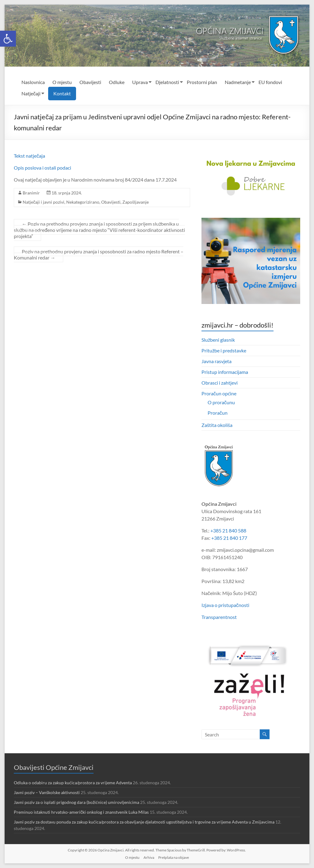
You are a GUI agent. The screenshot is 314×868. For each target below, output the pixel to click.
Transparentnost (219, 617)
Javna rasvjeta (216, 361)
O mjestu (62, 82)
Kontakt (62, 93)
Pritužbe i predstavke (224, 350)
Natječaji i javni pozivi (44, 202)
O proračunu (221, 402)
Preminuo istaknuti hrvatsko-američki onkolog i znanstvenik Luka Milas (81, 812)
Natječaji (31, 93)
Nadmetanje (238, 82)
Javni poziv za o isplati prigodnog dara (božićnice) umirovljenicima (77, 802)
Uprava (140, 82)
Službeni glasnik (218, 340)
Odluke (117, 82)
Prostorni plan (202, 82)
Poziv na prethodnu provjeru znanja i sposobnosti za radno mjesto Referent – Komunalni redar (99, 254)
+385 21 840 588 (228, 530)
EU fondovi (270, 82)
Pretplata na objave (174, 857)
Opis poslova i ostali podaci (42, 168)
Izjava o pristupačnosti (225, 605)
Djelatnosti (167, 82)
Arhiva (149, 857)
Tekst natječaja (30, 156)
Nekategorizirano (83, 202)
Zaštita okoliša (217, 425)
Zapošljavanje (136, 202)
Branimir (31, 193)
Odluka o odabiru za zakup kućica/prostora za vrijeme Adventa (73, 783)
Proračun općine (219, 393)
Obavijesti (90, 82)
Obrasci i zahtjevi (220, 383)
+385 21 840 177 (229, 538)
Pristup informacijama (225, 372)
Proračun (218, 413)
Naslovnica (33, 82)
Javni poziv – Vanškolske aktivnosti (47, 792)
